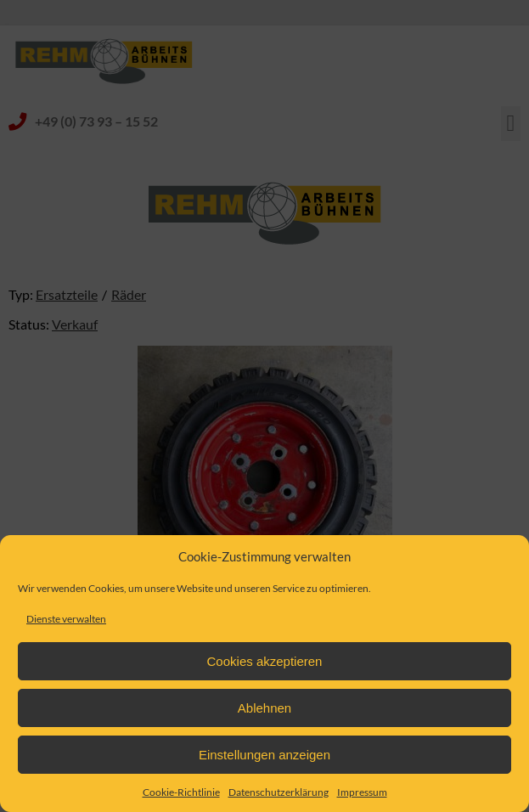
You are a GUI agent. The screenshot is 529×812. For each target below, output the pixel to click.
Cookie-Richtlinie (181, 792)
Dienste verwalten (66, 619)
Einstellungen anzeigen (264, 755)
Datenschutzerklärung (279, 792)
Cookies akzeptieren (265, 661)
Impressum (362, 792)
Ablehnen (264, 708)
